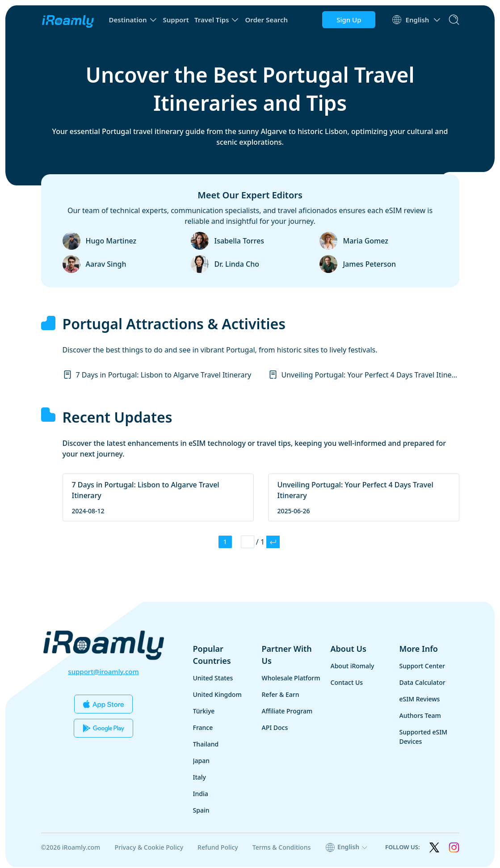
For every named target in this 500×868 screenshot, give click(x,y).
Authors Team (420, 716)
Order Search (266, 20)
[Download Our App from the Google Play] (103, 728)
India (201, 795)
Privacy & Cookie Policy (149, 848)
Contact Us (347, 683)
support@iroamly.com (103, 671)
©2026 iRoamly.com (71, 848)
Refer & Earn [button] (281, 695)
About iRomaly (353, 667)
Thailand (206, 745)
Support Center (422, 667)
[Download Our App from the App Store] (103, 704)
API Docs (275, 728)
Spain (201, 811)
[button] (133, 20)
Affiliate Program (287, 712)
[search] (454, 20)
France (203, 728)
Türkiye (204, 712)
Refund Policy (218, 848)
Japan (202, 761)
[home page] (68, 20)
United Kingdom (217, 695)
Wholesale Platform (291, 679)
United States (213, 679)
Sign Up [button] (348, 20)
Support (176, 20)
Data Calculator (422, 683)
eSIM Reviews (420, 700)
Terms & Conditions (282, 848)
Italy (200, 778)
